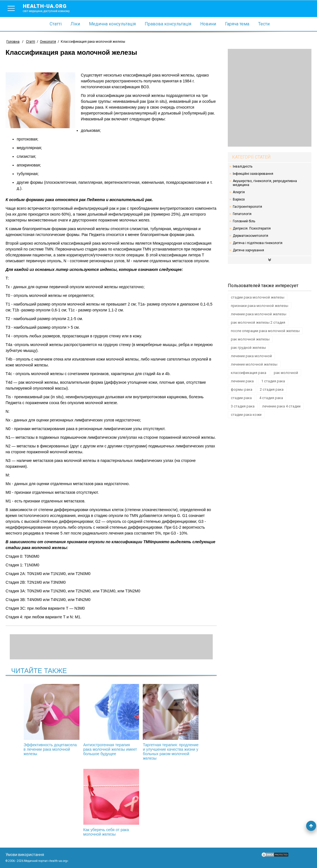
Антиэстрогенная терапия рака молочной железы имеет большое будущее (111, 720)
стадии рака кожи (246, 415)
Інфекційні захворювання (253, 174)
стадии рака (241, 398)
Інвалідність (243, 166)
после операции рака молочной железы (265, 331)
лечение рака (242, 381)
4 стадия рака (271, 398)
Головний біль (244, 221)
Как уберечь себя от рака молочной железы (111, 803)
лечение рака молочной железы (259, 314)
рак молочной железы (250, 339)
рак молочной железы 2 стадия (258, 322)
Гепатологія (242, 214)
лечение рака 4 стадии (281, 406)
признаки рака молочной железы (260, 306)
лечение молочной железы (254, 364)
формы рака (242, 389)
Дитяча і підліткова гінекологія (258, 243)
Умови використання (25, 855)
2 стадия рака (272, 389)
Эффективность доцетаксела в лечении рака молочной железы (52, 720)
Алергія (239, 192)
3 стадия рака (243, 406)
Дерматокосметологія (251, 236)
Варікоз (239, 199)
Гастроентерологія (247, 207)
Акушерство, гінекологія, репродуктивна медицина (265, 183)
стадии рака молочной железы (258, 297)
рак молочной (286, 373)
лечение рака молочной (251, 356)
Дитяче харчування (248, 250)
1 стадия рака (273, 381)
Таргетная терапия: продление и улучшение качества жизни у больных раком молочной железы (171, 722)
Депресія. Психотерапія (252, 228)
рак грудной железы (248, 348)
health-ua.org (51, 8)
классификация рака (249, 373)
